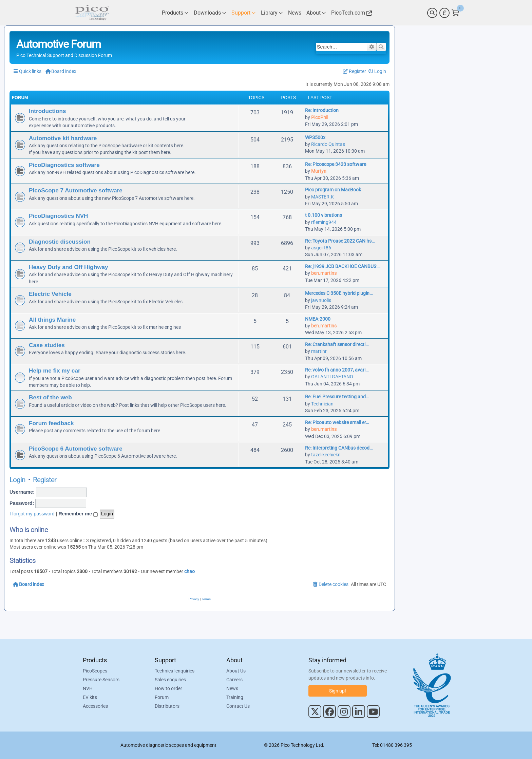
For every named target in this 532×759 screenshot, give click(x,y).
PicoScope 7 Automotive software (76, 190)
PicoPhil (320, 117)
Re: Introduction (322, 110)
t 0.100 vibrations (324, 215)
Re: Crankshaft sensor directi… (337, 344)
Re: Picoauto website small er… (337, 422)
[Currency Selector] (444, 13)
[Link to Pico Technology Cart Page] (455, 13)
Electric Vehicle (50, 294)
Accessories (95, 706)
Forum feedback (51, 423)
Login (17, 480)
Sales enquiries (170, 680)
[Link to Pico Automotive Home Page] (91, 13)
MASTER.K (322, 197)
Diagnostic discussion (60, 242)
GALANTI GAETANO (332, 377)
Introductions (47, 111)
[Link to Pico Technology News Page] (295, 13)
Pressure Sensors (101, 680)
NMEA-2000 (318, 319)
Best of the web (50, 397)
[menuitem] (377, 71)
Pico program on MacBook (333, 190)
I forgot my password (32, 514)
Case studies (47, 345)
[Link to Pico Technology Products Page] (175, 13)
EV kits (90, 697)
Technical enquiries (175, 671)
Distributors (167, 706)
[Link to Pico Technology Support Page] (244, 13)
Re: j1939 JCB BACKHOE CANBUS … (343, 266)
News (232, 688)
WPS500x (315, 137)
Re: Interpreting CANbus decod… (339, 448)
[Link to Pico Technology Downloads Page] (210, 13)
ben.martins (324, 273)
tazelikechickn (326, 455)
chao (189, 571)
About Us (236, 671)
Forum (162, 697)
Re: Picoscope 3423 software (336, 164)
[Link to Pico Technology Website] (350, 13)
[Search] (432, 13)
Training (235, 697)
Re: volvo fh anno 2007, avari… (337, 370)
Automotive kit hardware (63, 138)
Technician (322, 404)
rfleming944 (324, 222)
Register (45, 480)
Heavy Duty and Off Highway (69, 267)
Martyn (319, 171)
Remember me (78, 514)
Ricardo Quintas (328, 144)
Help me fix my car (55, 371)
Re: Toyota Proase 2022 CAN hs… (340, 241)
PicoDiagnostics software (64, 165)
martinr (319, 351)
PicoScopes (95, 671)
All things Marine (52, 320)
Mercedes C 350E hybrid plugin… (339, 293)
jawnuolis (321, 300)
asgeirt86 (321, 248)
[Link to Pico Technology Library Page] (272, 13)
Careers (234, 680)
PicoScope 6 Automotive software (76, 449)
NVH (88, 688)
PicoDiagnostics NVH (58, 216)
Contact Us (238, 706)
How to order (168, 688)
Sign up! (338, 691)
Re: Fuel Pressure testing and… (337, 397)
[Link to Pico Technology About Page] (316, 13)
